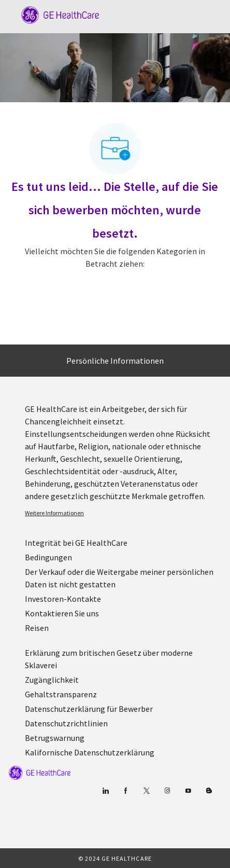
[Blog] (167, 791)
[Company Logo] (55, 14)
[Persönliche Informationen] (115, 361)
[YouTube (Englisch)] (188, 791)
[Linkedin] (105, 791)
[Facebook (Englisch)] (126, 791)
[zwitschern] (146, 791)
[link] (123, 513)
